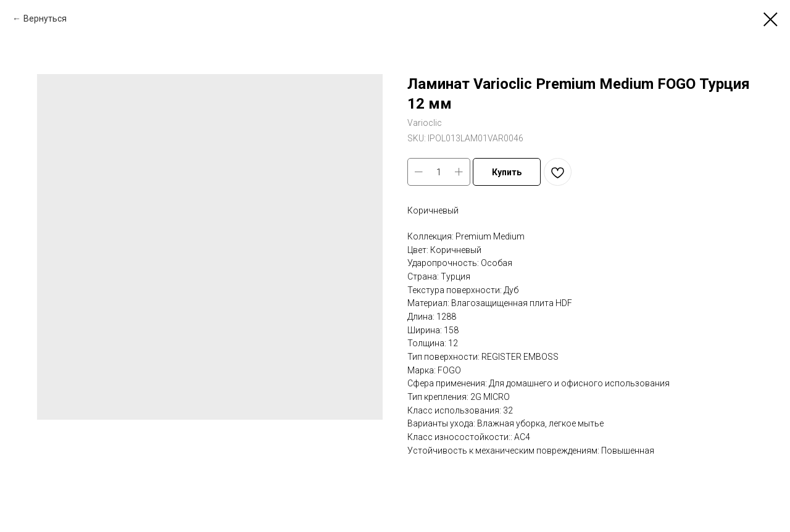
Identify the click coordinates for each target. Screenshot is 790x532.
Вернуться (45, 19)
